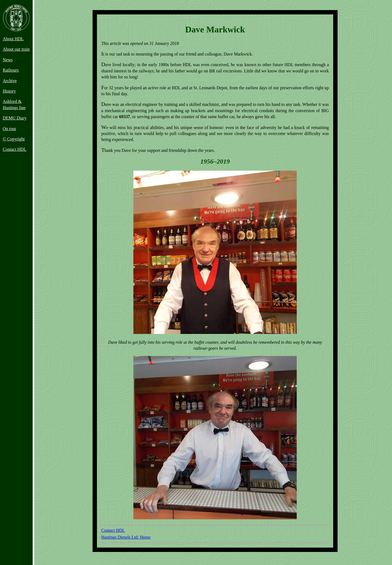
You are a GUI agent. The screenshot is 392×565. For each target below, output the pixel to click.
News (8, 60)
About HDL (13, 39)
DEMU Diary (15, 118)
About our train (16, 49)
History (9, 91)
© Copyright (14, 139)
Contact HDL (15, 149)
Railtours (11, 70)
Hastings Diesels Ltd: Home (126, 537)
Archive (10, 81)
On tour (9, 129)
